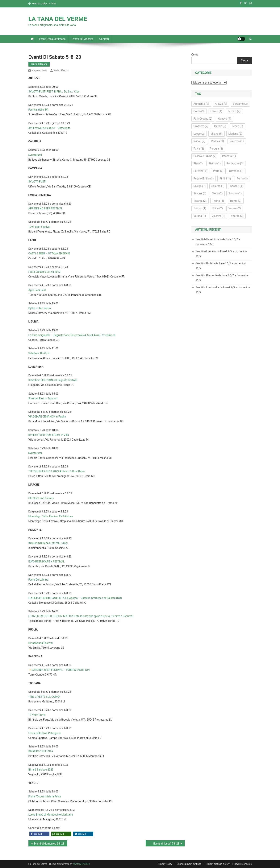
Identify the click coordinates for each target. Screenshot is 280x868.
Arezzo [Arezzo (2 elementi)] (221, 104)
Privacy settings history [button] (218, 864)
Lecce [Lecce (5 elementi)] (237, 126)
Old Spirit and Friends (41, 498)
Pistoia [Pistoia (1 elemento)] (215, 163)
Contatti (104, 39)
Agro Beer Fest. (38, 290)
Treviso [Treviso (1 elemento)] (200, 208)
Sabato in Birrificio (39, 353)
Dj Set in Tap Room (40, 308)
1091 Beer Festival (39, 227)
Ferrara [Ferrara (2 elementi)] (234, 111)
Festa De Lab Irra (38, 580)
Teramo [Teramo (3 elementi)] (200, 201)
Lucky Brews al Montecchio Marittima (51, 815)
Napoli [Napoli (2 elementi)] (199, 141)
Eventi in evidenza (82, 39)
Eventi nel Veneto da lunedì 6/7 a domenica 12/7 (221, 254)
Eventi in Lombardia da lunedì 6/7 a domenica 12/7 (223, 290)
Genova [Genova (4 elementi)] (225, 119)
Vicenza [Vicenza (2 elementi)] (218, 216)
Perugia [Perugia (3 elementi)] (216, 149)
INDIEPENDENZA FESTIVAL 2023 (48, 543)
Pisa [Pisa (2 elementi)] (198, 163)
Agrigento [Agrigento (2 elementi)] (201, 104)
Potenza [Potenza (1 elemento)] (200, 171)
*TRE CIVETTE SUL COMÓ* (44, 697)
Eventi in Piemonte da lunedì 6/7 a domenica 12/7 (222, 278)
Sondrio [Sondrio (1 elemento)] (235, 193)
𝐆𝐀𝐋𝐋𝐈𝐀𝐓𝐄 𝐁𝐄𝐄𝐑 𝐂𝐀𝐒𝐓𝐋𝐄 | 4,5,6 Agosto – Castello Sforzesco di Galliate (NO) (75, 598)
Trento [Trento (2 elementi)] (236, 201)
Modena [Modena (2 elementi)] (235, 134)
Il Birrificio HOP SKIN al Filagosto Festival (53, 380)
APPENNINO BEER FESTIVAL (46, 208)
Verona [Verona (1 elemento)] (200, 216)
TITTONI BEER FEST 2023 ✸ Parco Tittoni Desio (57, 471)
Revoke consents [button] (243, 864)
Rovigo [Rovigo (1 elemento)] (200, 186)
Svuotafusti (35, 155)
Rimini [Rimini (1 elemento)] (225, 179)
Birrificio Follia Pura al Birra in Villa (49, 435)
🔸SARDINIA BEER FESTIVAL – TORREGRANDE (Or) (59, 670)
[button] (39, 834)
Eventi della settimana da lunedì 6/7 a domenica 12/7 (218, 242)
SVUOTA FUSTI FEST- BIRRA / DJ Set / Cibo (54, 92)
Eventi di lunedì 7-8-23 (166, 844)
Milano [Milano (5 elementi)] (217, 134)
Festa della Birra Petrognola (45, 733)
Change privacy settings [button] (189, 864)
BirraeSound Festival (41, 643)
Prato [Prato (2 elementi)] (218, 171)
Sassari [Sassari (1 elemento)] (237, 186)
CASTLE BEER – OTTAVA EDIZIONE (49, 253)
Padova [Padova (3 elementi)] (217, 141)
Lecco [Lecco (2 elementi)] (199, 134)
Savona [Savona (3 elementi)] (200, 193)
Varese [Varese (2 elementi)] (235, 208)
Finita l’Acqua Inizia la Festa (45, 796)
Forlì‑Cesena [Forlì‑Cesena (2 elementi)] (203, 119)
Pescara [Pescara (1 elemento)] (229, 156)
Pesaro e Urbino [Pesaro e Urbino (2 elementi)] (205, 156)
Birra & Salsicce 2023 (41, 770)
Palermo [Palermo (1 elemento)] (237, 141)
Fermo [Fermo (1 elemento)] (216, 111)
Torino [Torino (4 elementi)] (218, 201)
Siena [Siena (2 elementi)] (217, 193)
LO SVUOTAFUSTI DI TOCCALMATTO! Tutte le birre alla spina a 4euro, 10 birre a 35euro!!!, (81, 616)
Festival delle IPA (38, 110)
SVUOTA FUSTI (37, 182)
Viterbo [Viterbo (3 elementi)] (237, 216)
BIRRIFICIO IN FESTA (41, 751)
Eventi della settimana (52, 39)
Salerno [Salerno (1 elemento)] (218, 186)
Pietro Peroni (61, 70)
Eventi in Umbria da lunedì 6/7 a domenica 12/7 (221, 266)
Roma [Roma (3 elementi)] (242, 179)
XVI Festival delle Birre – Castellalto (50, 128)
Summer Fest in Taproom (43, 398)
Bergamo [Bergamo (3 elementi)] (240, 104)
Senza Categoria (39, 64)
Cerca (195, 55)
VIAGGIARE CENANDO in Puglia (47, 417)
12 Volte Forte (37, 715)
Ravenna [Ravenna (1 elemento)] (236, 171)
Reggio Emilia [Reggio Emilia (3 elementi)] (204, 179)
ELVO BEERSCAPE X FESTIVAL (47, 562)
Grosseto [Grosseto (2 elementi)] (201, 126)
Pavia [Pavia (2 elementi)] (199, 149)
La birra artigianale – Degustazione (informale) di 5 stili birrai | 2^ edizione (72, 335)
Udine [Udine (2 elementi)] (217, 208)
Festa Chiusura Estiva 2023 (45, 272)
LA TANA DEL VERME (58, 19)
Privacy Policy (165, 864)
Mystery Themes (81, 864)
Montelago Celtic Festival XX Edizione (51, 516)
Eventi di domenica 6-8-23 (49, 844)
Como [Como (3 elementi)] (199, 111)
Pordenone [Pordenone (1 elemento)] (235, 163)
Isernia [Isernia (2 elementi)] (220, 126)
